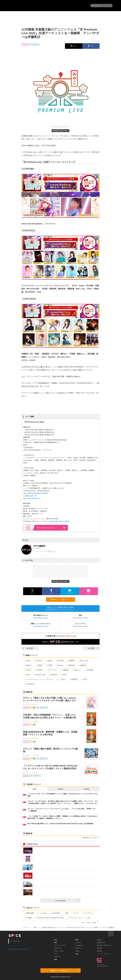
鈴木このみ (83, 661)
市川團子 (28, 918)
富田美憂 (89, 670)
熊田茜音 (74, 679)
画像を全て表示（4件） (60, 131)
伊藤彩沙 (82, 665)
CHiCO (28, 670)
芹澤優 (49, 665)
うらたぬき (42, 913)
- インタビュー (79, 945)
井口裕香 (60, 661)
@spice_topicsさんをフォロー (19, 949)
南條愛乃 (71, 661)
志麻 (66, 913)
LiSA (88, 918)
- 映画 (55, 959)
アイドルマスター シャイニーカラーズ (39, 679)
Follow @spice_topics (41, 618)
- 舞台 (55, 943)
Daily (34, 789)
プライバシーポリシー (103, 954)
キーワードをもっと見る (90, 923)
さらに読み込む (67, 901)
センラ (75, 913)
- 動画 (76, 940)
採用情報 (99, 948)
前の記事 (28, 648)
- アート (56, 954)
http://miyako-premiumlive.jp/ (60, 521)
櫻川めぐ (28, 665)
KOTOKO (38, 661)
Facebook (15, 941)
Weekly (60, 789)
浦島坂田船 (29, 913)
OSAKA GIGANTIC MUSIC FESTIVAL (50, 918)
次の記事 (93, 648)
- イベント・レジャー (60, 945)
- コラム (77, 951)
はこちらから (51, 528)
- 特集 (76, 954)
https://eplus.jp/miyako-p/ (32, 498)
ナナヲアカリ (51, 670)
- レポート (78, 948)
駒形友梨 (71, 665)
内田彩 (39, 665)
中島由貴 (38, 670)
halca (27, 675)
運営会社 (99, 940)
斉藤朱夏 (64, 670)
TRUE (27, 661)
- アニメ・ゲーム (59, 951)
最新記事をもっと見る (90, 838)
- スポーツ (57, 957)
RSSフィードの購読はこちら (62, 599)
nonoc (84, 679)
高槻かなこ (77, 670)
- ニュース (78, 943)
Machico (59, 665)
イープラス (26, 928)
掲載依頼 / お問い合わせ (104, 945)
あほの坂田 (55, 913)
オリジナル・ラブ (75, 918)
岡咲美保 (53, 675)
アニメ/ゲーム (87, 913)
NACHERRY (29, 684)
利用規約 (99, 951)
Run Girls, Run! (39, 675)
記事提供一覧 (101, 943)
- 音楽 (55, 940)
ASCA (64, 675)
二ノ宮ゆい (61, 679)
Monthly (87, 789)
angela (49, 661)
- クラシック (57, 948)
